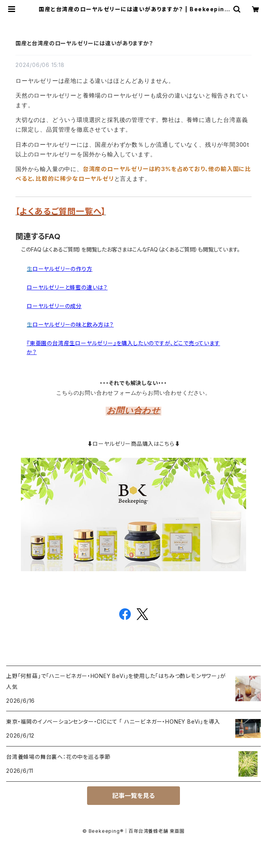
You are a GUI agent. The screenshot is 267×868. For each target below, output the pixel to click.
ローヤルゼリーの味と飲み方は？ (73, 324)
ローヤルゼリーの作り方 (62, 269)
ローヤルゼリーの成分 (54, 306)
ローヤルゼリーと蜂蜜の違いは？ (67, 287)
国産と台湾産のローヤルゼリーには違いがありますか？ (84, 43)
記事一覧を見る (133, 796)
